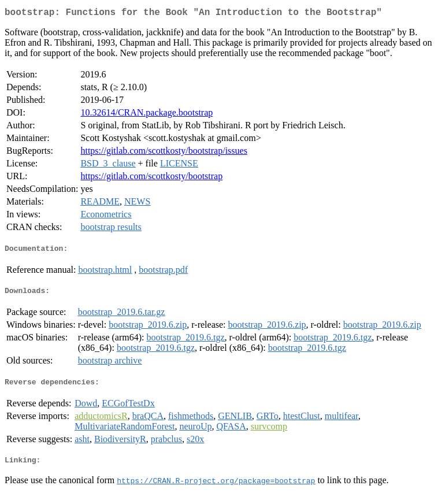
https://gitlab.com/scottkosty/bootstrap (151, 178)
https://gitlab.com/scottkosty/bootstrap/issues (164, 153)
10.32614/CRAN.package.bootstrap (147, 115)
